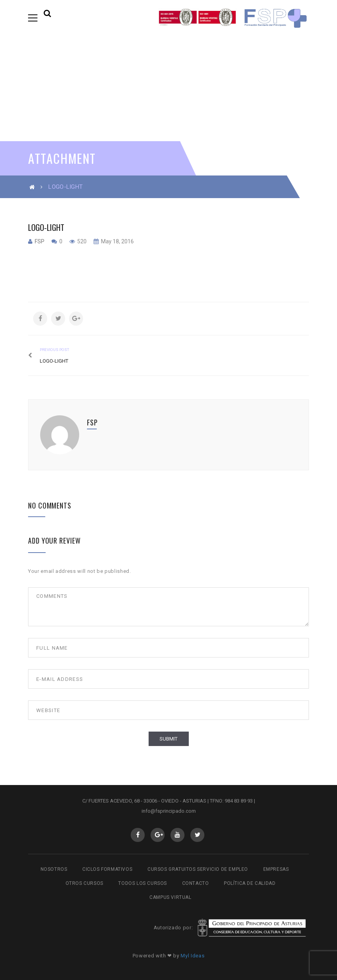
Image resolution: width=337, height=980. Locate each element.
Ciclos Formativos (107, 869)
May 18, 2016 (117, 241)
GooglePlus (158, 835)
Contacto (196, 883)
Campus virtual (170, 897)
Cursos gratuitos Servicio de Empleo (198, 869)
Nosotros (54, 869)
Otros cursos (84, 883)
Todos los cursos (143, 883)
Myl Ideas (192, 956)
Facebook (138, 835)
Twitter (198, 835)
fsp (40, 241)
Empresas (276, 869)
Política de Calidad (250, 883)
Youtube (178, 835)
